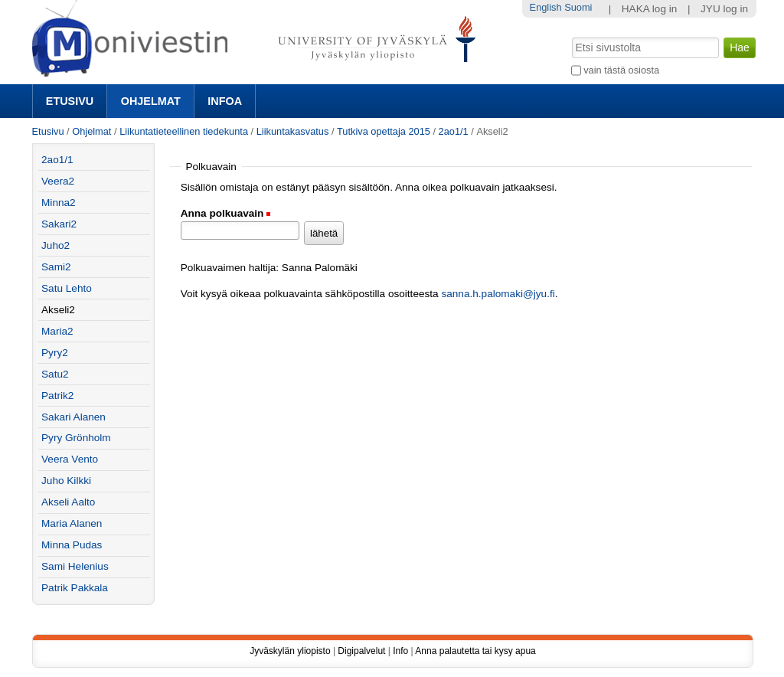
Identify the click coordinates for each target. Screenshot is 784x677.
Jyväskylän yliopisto (290, 651)
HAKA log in (650, 9)
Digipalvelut (361, 651)
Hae (570, 36)
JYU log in (724, 9)
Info (400, 651)
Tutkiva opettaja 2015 (384, 131)
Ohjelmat (151, 101)
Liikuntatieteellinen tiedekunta (184, 131)
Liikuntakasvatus (293, 131)
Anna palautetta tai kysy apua (475, 651)
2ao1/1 (454, 131)
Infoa (225, 101)
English (546, 7)
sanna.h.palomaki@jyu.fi (498, 294)
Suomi (578, 7)
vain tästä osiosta (621, 70)
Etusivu (70, 101)
